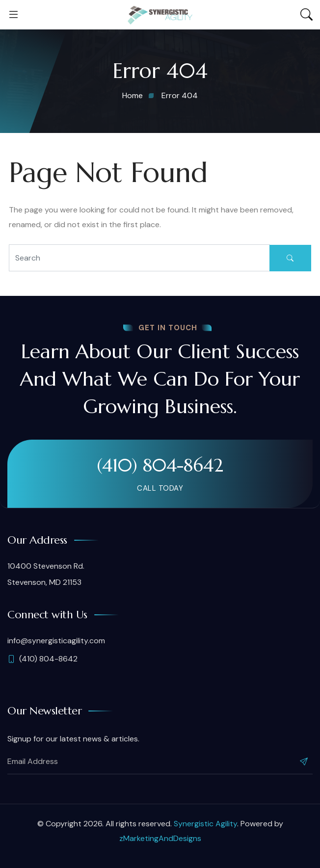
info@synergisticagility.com (56, 641)
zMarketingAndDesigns (160, 838)
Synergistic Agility (205, 824)
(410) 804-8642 (160, 465)
